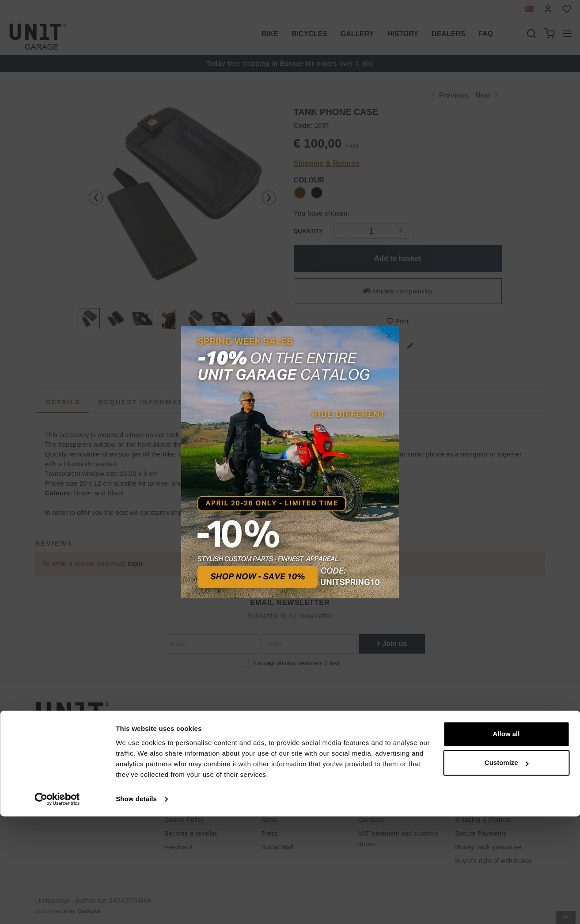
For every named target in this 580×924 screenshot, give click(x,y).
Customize (507, 870)
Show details (136, 907)
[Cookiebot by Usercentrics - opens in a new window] (57, 907)
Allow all (506, 842)
